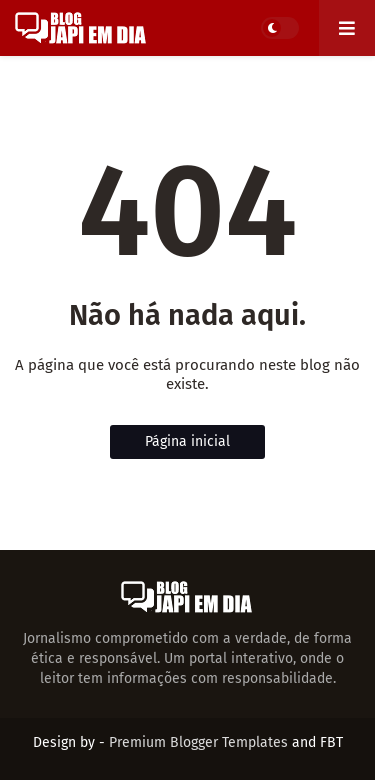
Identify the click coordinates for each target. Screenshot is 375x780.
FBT (331, 742)
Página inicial (187, 441)
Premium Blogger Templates (198, 742)
